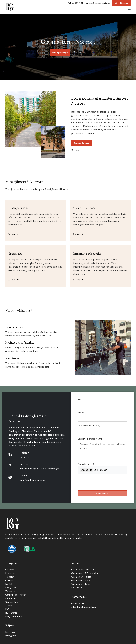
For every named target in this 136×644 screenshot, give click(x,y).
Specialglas (15, 254)
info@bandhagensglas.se (100, 3)
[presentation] (98, 482)
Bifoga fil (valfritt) (86, 464)
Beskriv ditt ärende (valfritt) (90, 439)
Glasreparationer (19, 208)
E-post (81, 413)
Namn (80, 400)
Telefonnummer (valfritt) (89, 426)
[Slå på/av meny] (129, 10)
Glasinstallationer (84, 208)
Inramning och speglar (87, 254)
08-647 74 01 (77, 3)
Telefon (25, 453)
